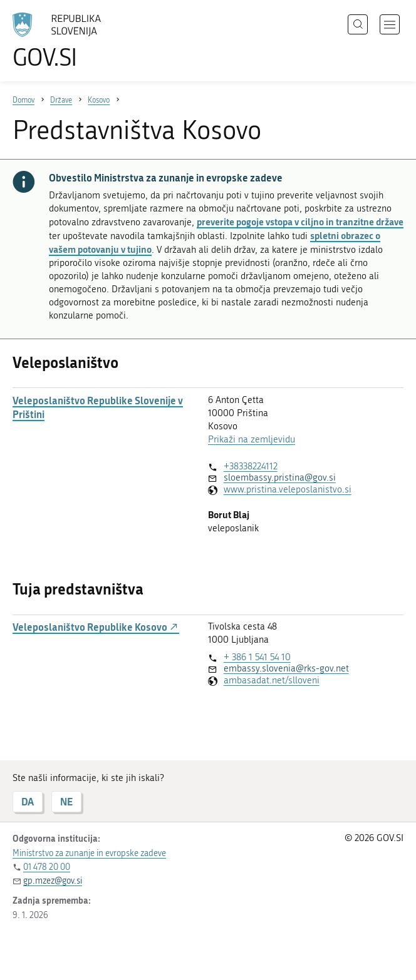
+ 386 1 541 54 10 (257, 657)
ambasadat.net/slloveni (272, 680)
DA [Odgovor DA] (28, 801)
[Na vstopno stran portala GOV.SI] (75, 41)
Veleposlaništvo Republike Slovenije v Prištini (98, 407)
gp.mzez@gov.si (53, 881)
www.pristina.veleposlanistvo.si (288, 489)
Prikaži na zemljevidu (252, 439)
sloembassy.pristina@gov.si (280, 477)
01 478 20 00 (47, 867)
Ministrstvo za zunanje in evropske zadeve (89, 853)
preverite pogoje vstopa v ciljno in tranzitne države (300, 222)
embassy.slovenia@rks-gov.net (286, 668)
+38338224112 (251, 466)
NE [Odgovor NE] (66, 801)
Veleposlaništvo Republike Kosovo (96, 627)
